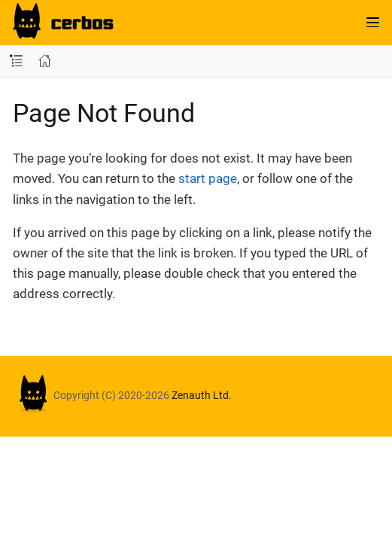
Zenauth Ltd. (202, 395)
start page (208, 178)
